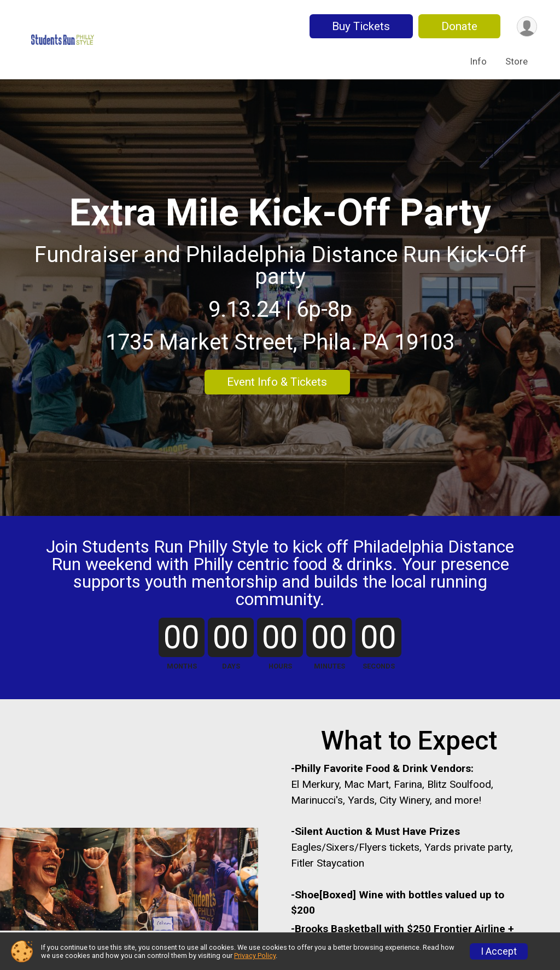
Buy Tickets (361, 26)
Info (479, 62)
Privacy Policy (255, 956)
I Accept (499, 951)
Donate (459, 26)
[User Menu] (527, 27)
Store (517, 62)
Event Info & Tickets (277, 382)
